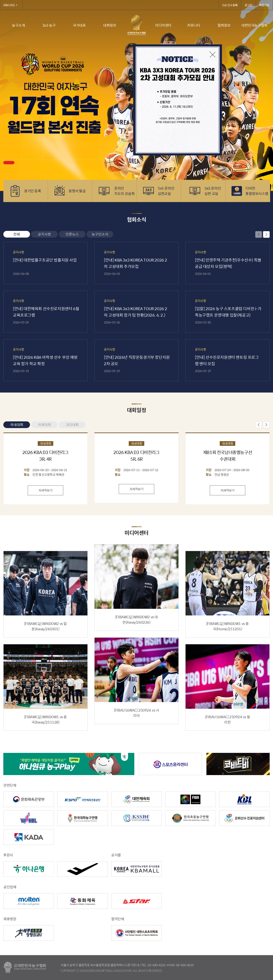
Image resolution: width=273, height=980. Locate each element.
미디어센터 (163, 25)
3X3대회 (72, 425)
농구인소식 (100, 234)
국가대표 (79, 25)
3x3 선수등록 (230, 5)
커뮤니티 (194, 25)
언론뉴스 (72, 234)
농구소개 (18, 25)
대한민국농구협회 (254, 25)
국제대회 (44, 425)
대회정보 (110, 25)
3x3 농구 (49, 25)
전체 (17, 234)
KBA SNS (11, 5)
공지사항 (44, 234)
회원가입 (264, 5)
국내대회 (17, 425)
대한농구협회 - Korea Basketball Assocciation (25, 968)
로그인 (248, 5)
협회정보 (224, 25)
